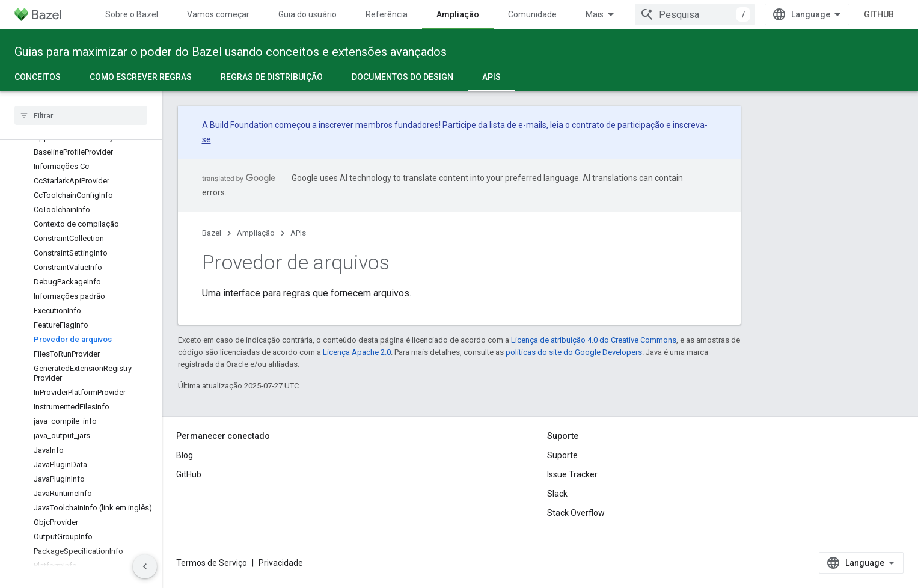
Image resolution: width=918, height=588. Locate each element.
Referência (387, 14)
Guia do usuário (308, 14)
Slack (557, 494)
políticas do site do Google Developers (574, 352)
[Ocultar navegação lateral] (145, 566)
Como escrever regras (141, 77)
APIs (298, 233)
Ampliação (256, 233)
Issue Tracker (572, 474)
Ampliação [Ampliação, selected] (458, 14)
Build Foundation (241, 125)
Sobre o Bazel (132, 14)
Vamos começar (218, 14)
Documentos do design (402, 77)
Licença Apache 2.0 (357, 352)
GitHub (879, 14)
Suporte (562, 455)
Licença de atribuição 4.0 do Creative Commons (594, 340)
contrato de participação (618, 125)
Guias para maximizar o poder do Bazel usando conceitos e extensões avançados (231, 52)
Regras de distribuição (272, 77)
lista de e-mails (518, 125)
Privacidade (281, 563)
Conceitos (38, 77)
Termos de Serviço (212, 563)
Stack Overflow (576, 513)
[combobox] (695, 14)
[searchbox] (81, 115)
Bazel (212, 233)
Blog (185, 455)
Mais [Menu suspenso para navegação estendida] (595, 14)
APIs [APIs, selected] (491, 77)
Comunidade (532, 14)
